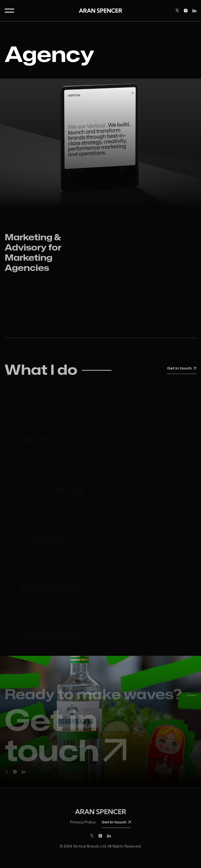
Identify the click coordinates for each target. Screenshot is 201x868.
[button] (9, 11)
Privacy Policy (83, 824)
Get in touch (182, 369)
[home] (100, 11)
